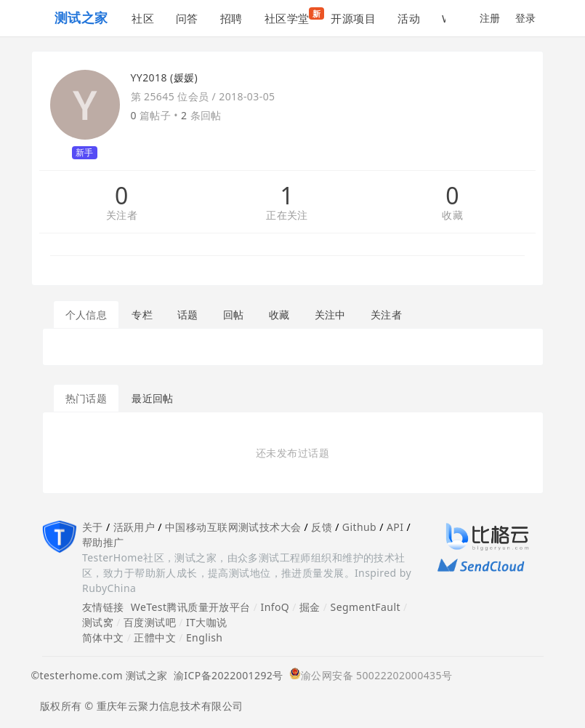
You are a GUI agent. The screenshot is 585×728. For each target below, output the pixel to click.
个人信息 (86, 315)
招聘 (231, 18)
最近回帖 (153, 398)
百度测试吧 (150, 622)
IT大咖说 (207, 622)
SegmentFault (366, 607)
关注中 (330, 315)
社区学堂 (292, 16)
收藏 (452, 216)
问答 (187, 18)
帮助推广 (103, 542)
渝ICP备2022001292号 (226, 675)
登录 (526, 18)
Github (359, 527)
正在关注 (287, 216)
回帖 (234, 315)
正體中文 (155, 637)
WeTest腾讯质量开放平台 (191, 607)
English (205, 637)
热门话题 (86, 398)
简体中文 (103, 637)
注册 (490, 18)
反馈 (322, 527)
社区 (143, 18)
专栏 (142, 315)
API (395, 527)
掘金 (310, 607)
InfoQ (275, 607)
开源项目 (353, 18)
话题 (188, 315)
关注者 (122, 216)
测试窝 (98, 622)
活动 (409, 18)
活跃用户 (134, 527)
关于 (93, 527)
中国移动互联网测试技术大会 (233, 527)
